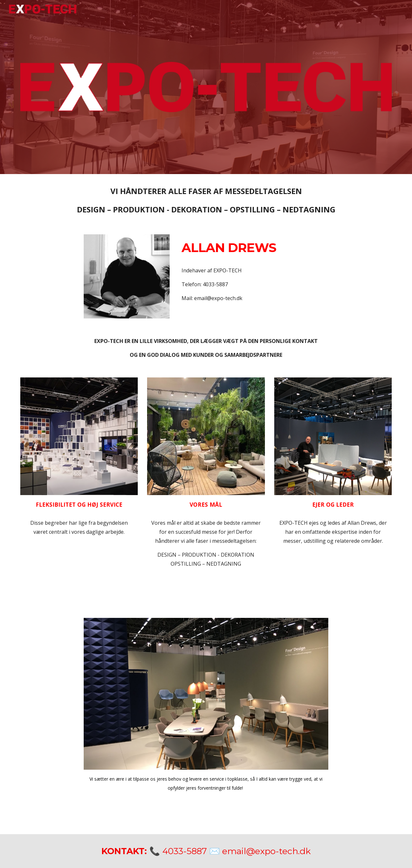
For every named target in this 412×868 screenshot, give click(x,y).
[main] (206, 200)
